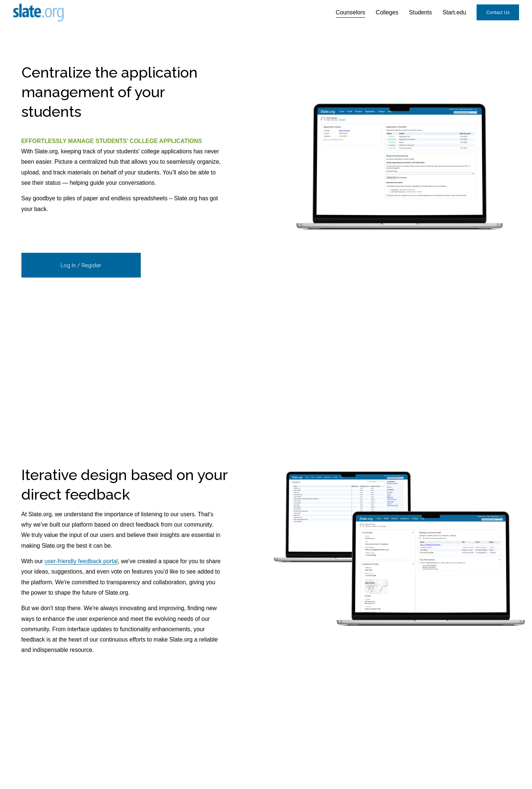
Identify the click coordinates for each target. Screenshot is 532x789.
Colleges (378, 14)
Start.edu (446, 14)
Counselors (342, 14)
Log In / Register (81, 265)
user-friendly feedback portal (81, 561)
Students (412, 14)
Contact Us (490, 14)
